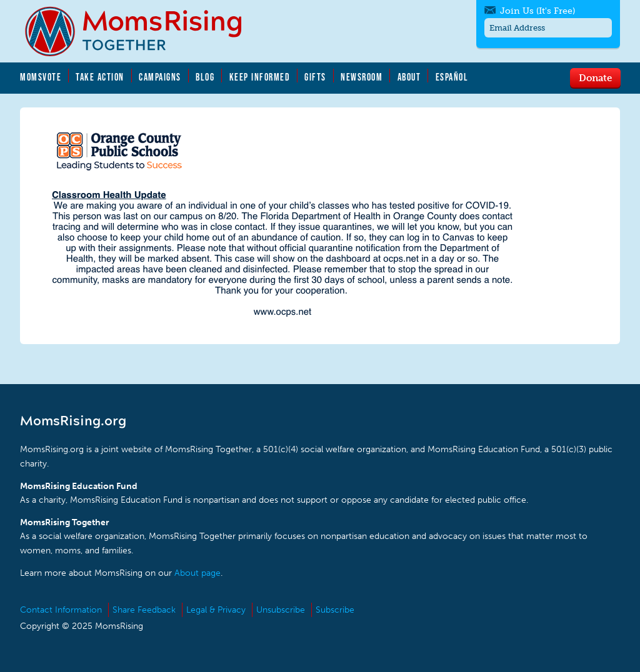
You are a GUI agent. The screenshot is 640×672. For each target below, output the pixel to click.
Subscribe (335, 610)
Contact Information (61, 610)
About (409, 77)
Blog (205, 77)
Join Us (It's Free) (537, 11)
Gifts (315, 77)
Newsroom (362, 77)
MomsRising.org (142, 31)
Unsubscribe (281, 610)
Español (452, 77)
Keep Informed (260, 77)
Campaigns (160, 77)
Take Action (100, 77)
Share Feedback (144, 610)
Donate (595, 77)
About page (197, 573)
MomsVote (41, 77)
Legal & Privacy (216, 610)
